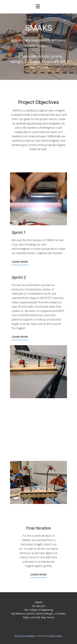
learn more (20, 262)
